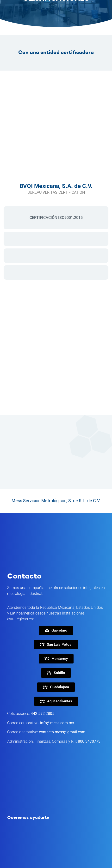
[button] (56, 645)
